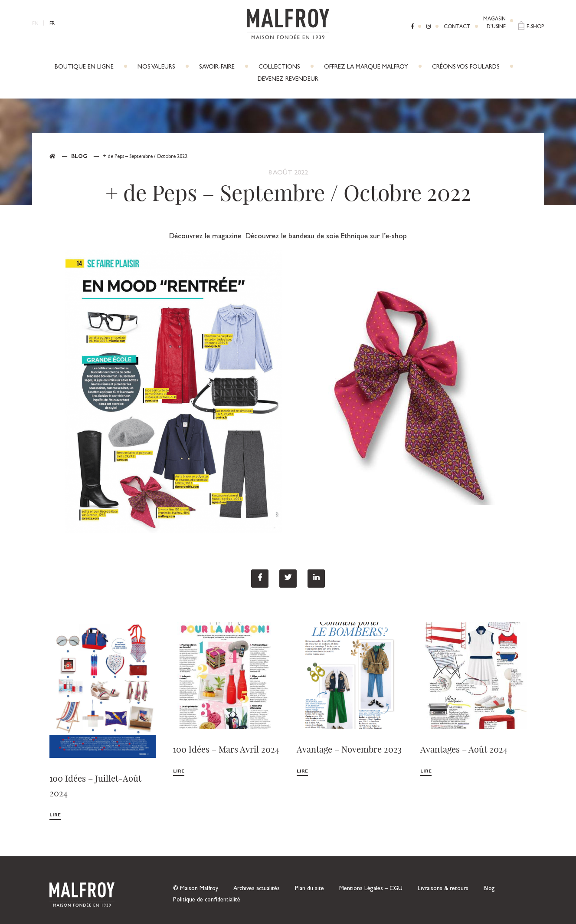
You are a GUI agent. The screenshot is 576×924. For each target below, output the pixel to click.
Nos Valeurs (156, 67)
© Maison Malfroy (196, 889)
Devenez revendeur (288, 79)
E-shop (535, 27)
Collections (279, 67)
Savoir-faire (217, 67)
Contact (457, 27)
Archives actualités (257, 889)
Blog (79, 157)
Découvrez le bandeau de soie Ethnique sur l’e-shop (326, 237)
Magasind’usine (494, 23)
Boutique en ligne (84, 67)
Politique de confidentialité (207, 900)
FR (52, 24)
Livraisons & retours (443, 889)
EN (35, 24)
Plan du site (309, 889)
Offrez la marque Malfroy (366, 67)
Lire (55, 815)
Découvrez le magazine (205, 237)
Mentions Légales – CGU (371, 889)
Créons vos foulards (466, 67)
